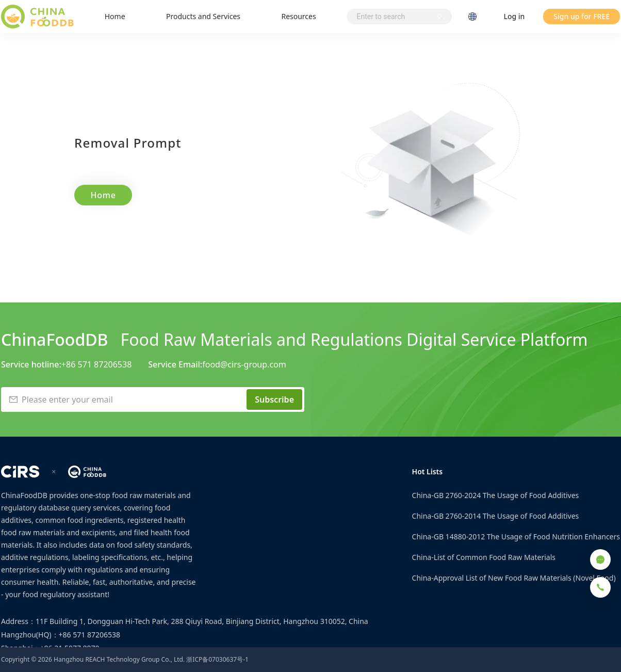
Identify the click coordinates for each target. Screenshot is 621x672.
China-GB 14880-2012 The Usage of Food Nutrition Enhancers (516, 537)
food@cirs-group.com (244, 364)
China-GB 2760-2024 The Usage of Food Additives (496, 495)
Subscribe (274, 399)
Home (115, 16)
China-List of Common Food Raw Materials (484, 557)
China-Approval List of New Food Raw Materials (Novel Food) (514, 578)
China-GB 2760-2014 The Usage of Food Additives (496, 516)
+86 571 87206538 (96, 364)
